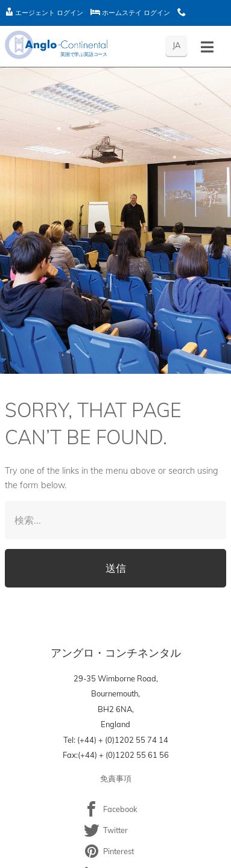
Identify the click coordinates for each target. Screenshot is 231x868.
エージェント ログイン (44, 13)
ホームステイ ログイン (130, 13)
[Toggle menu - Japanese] (207, 47)
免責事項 (116, 778)
